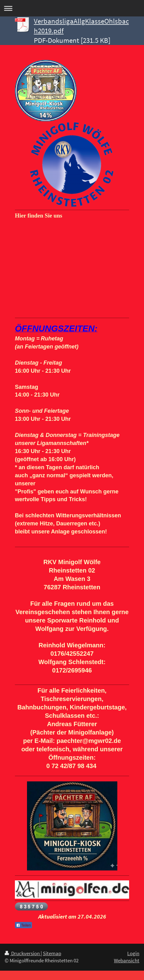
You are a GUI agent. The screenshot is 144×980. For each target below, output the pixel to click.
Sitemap (52, 953)
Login (133, 953)
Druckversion (23, 953)
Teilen (23, 925)
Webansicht (127, 960)
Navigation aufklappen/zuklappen (72, 8)
